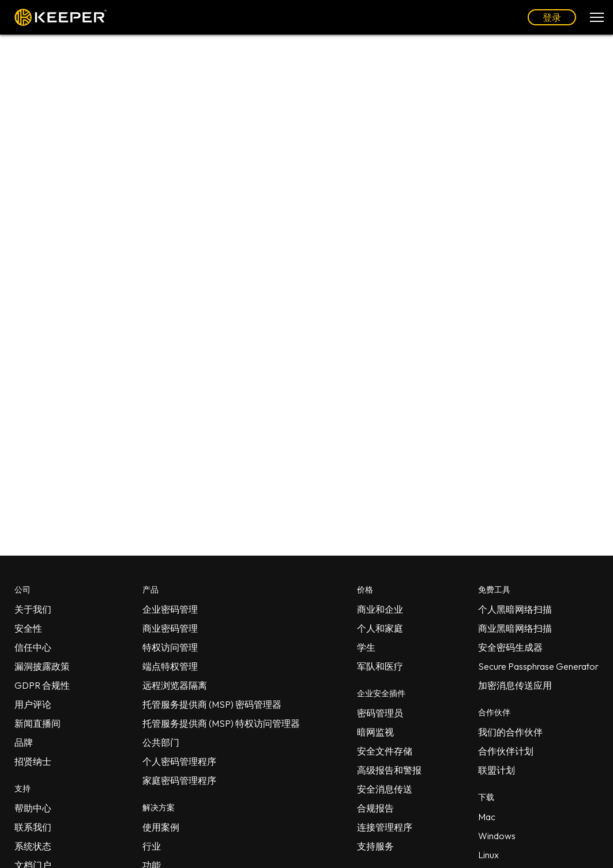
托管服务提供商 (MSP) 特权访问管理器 (221, 723)
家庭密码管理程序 (179, 780)
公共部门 (161, 742)
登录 (552, 17)
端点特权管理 (170, 666)
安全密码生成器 (510, 647)
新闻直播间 (37, 723)
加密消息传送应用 (515, 685)
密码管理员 (380, 713)
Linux (488, 855)
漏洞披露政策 (42, 666)
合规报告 (375, 808)
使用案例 (161, 827)
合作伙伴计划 (506, 751)
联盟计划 (497, 770)
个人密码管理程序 (179, 761)
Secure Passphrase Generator (538, 666)
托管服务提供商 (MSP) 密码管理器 (212, 704)
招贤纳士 (33, 761)
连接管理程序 (385, 827)
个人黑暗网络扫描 (515, 609)
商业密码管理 (170, 628)
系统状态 (33, 846)
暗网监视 (375, 732)
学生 (366, 647)
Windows (497, 836)
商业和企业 (380, 609)
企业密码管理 (170, 609)
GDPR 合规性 (42, 685)
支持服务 (375, 846)
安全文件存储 (385, 751)
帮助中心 (33, 808)
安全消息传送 (385, 789)
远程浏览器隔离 (175, 685)
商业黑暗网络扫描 (515, 628)
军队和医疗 (380, 666)
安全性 (28, 628)
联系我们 (33, 827)
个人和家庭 (380, 628)
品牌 (24, 742)
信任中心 (33, 647)
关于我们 (33, 609)
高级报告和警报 (389, 770)
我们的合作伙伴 (510, 732)
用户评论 (33, 704)
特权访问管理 (170, 647)
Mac (487, 817)
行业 (152, 846)
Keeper (61, 17)
